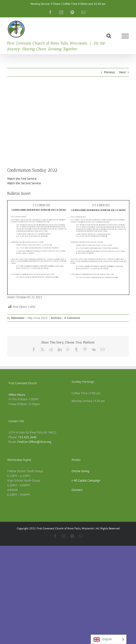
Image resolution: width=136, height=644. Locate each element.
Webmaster (18, 318)
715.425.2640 (27, 437)
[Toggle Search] (109, 36)
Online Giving (80, 471)
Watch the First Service (22, 179)
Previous (109, 72)
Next (122, 72)
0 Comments (72, 318)
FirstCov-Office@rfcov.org (34, 442)
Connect (77, 490)
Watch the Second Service (24, 183)
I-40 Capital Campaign (86, 480)
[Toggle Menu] (125, 36)
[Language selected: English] (109, 639)
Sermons (56, 318)
